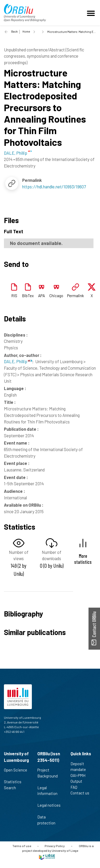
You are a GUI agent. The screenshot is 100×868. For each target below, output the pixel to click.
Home (26, 31)
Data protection (49, 820)
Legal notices (49, 808)
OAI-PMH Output (79, 778)
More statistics (83, 559)
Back (14, 31)
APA (42, 296)
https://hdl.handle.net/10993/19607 (54, 187)
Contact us (82, 793)
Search (12, 788)
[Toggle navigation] (92, 13)
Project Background (48, 776)
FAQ (76, 787)
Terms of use (22, 846)
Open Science (16, 773)
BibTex (28, 296)
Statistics (15, 782)
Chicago (56, 296)
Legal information (47, 793)
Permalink (75, 296)
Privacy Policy (55, 846)
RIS (14, 296)
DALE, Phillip (18, 361)
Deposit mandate (80, 767)
